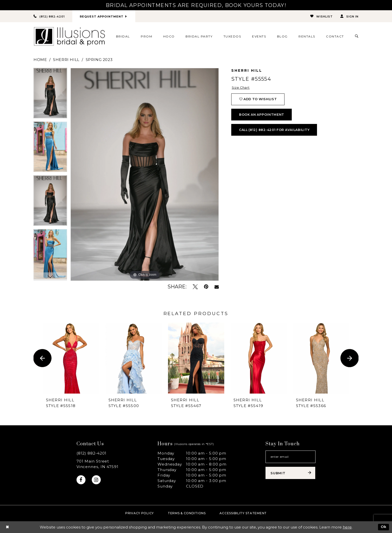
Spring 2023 (99, 60)
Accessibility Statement (243, 513)
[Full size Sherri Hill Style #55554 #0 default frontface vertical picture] (145, 174)
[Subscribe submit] (290, 474)
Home (40, 60)
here (347, 527)
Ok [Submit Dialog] (383, 527)
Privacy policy (139, 513)
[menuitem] (123, 36)
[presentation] (71, 358)
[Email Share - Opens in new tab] (217, 287)
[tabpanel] (50, 95)
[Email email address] (290, 457)
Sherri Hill (66, 60)
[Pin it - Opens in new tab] (206, 287)
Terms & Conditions (187, 513)
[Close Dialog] (7, 527)
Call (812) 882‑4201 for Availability (276, 131)
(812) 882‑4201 (92, 453)
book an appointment (262, 115)
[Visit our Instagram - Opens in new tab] (97, 480)
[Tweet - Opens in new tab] (195, 287)
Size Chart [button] (241, 88)
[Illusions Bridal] (69, 37)
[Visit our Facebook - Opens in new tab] (81, 480)
